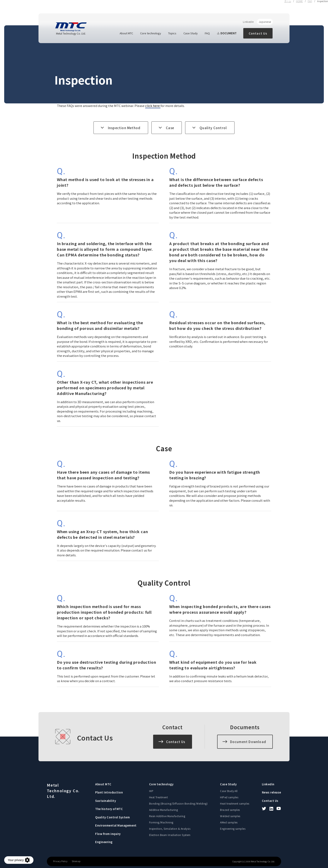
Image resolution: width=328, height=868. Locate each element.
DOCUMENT (227, 33)
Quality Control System (112, 817)
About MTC (126, 33)
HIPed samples (229, 797)
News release (272, 792)
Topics (172, 33)
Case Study (191, 33)
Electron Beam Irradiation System (170, 835)
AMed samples (229, 822)
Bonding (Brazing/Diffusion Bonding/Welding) (178, 803)
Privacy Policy (60, 861)
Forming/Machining (161, 822)
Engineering (104, 842)
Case (170, 128)
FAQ (207, 33)
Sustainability (106, 801)
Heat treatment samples (235, 803)
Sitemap (76, 861)
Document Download (248, 742)
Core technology (151, 33)
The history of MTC (109, 809)
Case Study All (229, 791)
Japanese (265, 22)
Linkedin (248, 22)
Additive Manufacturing (164, 810)
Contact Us (258, 33)
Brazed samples (230, 810)
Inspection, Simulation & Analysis (170, 829)
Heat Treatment (159, 797)
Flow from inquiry (108, 834)
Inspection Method (124, 128)
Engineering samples (233, 829)
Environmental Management (116, 825)
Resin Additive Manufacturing (167, 816)
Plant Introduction (109, 792)
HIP (151, 791)
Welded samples (230, 816)
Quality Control (213, 128)
